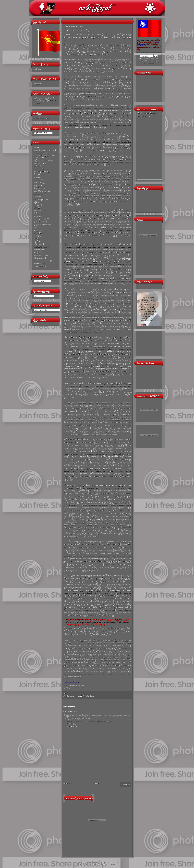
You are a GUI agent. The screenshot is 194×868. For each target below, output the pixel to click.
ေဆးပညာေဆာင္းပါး (42, 261)
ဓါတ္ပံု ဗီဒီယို (38, 188)
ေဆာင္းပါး (38, 264)
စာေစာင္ (37, 180)
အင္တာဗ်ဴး (36, 241)
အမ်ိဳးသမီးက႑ (38, 244)
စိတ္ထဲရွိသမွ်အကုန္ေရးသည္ (42, 118)
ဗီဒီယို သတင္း (38, 211)
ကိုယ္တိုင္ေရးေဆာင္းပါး (42, 160)
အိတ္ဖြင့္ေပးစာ (39, 258)
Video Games (83, 865)
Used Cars (112, 865)
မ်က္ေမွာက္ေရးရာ (40, 219)
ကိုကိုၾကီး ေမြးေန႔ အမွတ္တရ (44, 150)
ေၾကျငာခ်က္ (39, 266)
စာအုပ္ (36, 177)
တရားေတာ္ (38, 183)
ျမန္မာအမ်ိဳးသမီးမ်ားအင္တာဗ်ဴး (42, 225)
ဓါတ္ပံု (36, 186)
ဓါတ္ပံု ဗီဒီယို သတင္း (41, 191)
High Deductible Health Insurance (98, 865)
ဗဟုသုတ (37, 205)
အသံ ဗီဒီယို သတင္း (40, 247)
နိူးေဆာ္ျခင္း (39, 199)
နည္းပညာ (37, 197)
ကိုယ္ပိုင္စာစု (37, 166)
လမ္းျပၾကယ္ (91, 862)
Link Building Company (112, 862)
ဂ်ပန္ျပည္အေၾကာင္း (41, 172)
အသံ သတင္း (38, 250)
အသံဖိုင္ (36, 252)
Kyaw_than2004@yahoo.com (74, 685)
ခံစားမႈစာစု (37, 169)
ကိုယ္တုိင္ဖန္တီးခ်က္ (38, 163)
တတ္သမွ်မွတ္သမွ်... (38, 83)
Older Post (126, 785)
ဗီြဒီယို (36, 213)
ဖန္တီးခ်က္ (36, 202)
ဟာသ (36, 238)
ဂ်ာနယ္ (36, 174)
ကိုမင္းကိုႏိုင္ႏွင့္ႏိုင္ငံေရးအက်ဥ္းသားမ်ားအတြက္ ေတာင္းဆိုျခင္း (45, 155)
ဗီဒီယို (35, 208)
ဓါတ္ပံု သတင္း (39, 194)
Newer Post (68, 783)
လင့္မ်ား (36, 227)
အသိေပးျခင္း (39, 255)
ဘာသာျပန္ (38, 216)
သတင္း (37, 230)
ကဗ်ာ (35, 147)
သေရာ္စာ (37, 236)
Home (96, 783)
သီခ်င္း (36, 233)
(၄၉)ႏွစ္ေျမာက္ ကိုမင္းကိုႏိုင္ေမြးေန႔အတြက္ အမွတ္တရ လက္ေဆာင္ (45, 101)
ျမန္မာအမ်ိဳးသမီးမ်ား (40, 222)
